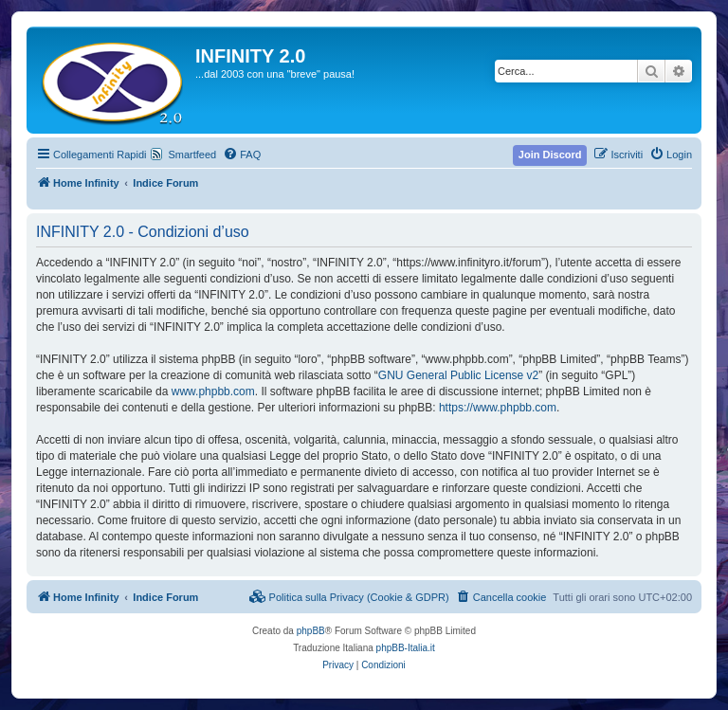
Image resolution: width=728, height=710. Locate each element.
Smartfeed (192, 155)
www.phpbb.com (213, 391)
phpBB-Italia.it (406, 648)
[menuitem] (242, 155)
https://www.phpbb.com (498, 408)
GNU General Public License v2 (458, 375)
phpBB (311, 631)
